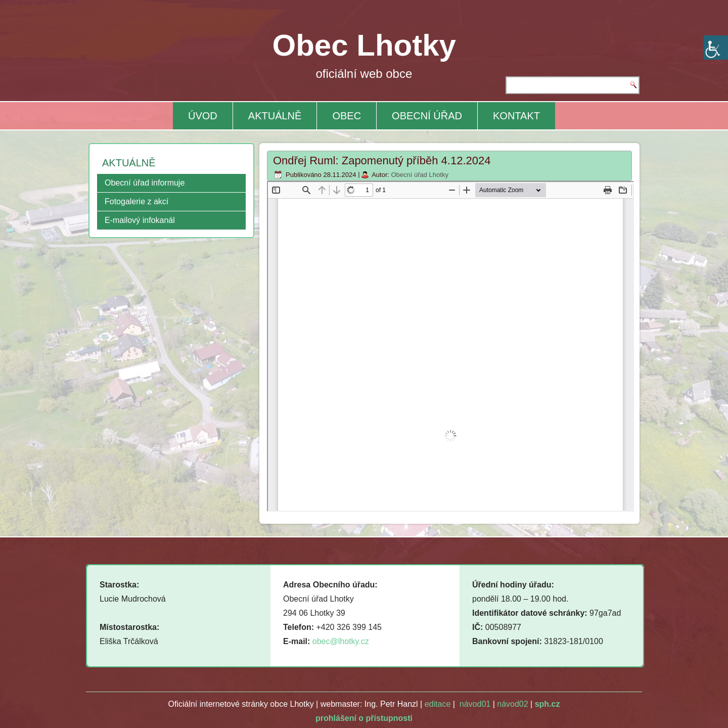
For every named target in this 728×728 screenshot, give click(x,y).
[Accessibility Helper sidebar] (716, 48)
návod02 (512, 704)
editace (438, 704)
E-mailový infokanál (140, 220)
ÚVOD (203, 116)
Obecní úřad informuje (145, 183)
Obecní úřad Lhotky (419, 175)
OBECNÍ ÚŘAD (427, 116)
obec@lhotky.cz (341, 641)
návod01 (475, 704)
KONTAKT (516, 116)
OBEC (347, 116)
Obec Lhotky (364, 45)
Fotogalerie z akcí (136, 201)
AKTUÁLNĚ (275, 116)
